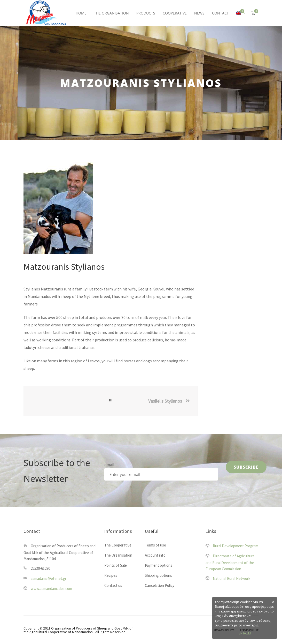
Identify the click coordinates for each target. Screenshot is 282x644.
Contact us (113, 585)
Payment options (159, 565)
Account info (155, 555)
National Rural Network (232, 578)
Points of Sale (116, 565)
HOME (81, 13)
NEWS (199, 13)
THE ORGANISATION (111, 13)
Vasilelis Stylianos (165, 401)
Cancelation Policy (160, 585)
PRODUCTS (146, 13)
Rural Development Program (236, 546)
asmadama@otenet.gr (49, 578)
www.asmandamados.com (51, 589)
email (109, 465)
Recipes (111, 575)
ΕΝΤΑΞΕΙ (245, 633)
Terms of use (155, 545)
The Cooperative (118, 545)
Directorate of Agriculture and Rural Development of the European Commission (230, 562)
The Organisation (118, 555)
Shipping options (158, 575)
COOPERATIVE (175, 13)
